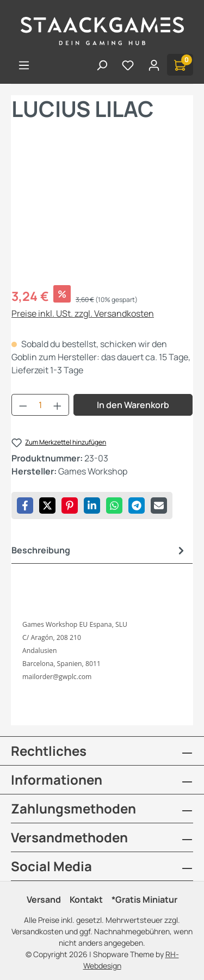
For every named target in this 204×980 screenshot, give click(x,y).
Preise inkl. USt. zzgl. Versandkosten (83, 313)
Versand (44, 899)
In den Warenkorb (133, 405)
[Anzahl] (41, 405)
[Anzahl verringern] (23, 405)
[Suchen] (102, 65)
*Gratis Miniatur (144, 899)
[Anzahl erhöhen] (58, 405)
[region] (102, 215)
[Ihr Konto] (154, 65)
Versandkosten (37, 931)
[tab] (99, 550)
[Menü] (24, 65)
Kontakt (86, 899)
